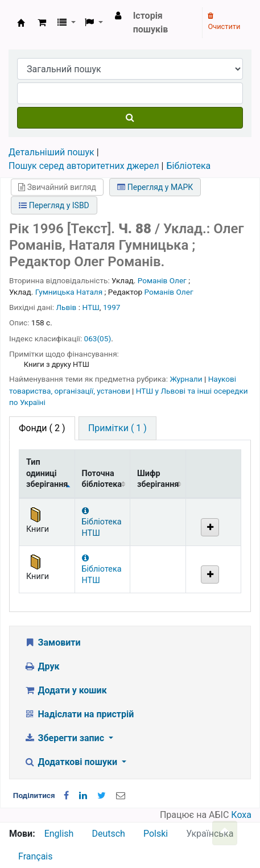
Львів (67, 307)
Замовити (52, 642)
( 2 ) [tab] (42, 428)
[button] (42, 23)
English (59, 834)
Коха (241, 815)
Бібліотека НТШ (102, 522)
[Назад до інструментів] (225, 833)
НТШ (90, 307)
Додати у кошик (65, 690)
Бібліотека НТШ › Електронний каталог (21, 23)
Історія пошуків (151, 22)
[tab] (117, 428)
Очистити (224, 22)
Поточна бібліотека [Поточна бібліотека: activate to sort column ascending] (102, 479)
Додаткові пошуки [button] (72, 762)
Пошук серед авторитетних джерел (84, 166)
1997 (112, 307)
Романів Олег (162, 280)
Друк (42, 666)
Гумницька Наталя (69, 292)
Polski (156, 834)
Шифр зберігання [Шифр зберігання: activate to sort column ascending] (158, 479)
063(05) (98, 338)
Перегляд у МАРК (155, 187)
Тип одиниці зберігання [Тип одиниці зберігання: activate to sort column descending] (47, 473)
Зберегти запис (65, 738)
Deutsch (108, 834)
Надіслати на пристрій (79, 714)
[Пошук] (130, 118)
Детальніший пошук (51, 152)
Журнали (187, 379)
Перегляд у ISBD (54, 205)
